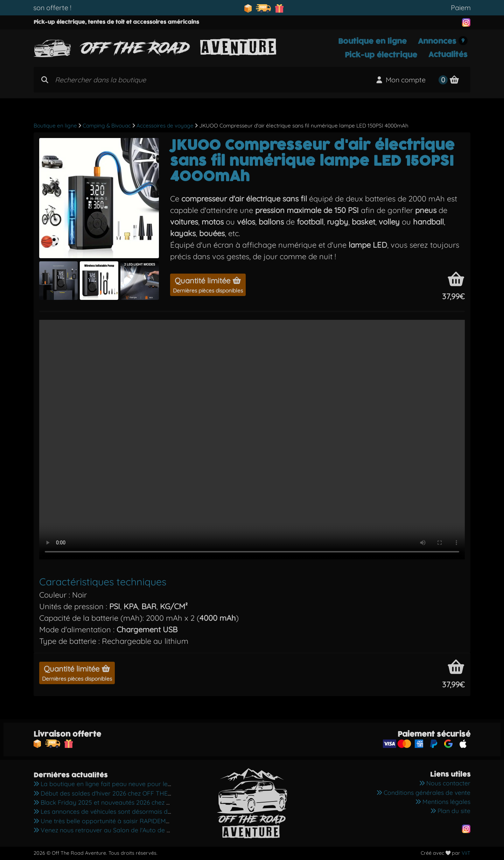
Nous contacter (445, 783)
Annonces (443, 41)
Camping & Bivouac (107, 126)
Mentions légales (443, 801)
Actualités (448, 55)
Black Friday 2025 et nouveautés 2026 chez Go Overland (118, 802)
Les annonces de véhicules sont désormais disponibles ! (116, 811)
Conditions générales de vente (423, 792)
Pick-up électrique (381, 55)
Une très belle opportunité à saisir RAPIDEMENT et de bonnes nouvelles (139, 821)
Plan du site (450, 811)
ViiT (466, 853)
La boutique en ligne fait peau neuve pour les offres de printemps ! (133, 784)
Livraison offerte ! (60, 8)
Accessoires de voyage (165, 126)
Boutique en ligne (372, 41)
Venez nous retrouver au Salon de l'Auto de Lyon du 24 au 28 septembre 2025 (149, 830)
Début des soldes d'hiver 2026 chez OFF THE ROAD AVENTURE (127, 793)
